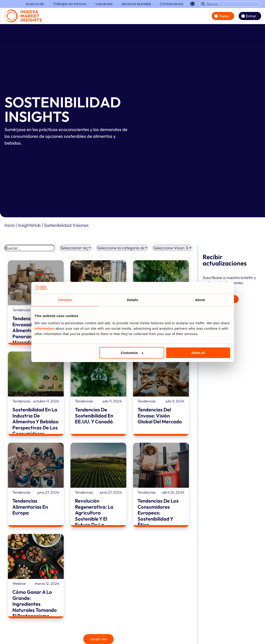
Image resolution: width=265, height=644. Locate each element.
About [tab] (200, 300)
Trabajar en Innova (70, 4)
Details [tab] (133, 300)
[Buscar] (30, 250)
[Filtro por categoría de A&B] (122, 250)
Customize (132, 353)
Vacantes (104, 4)
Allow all (198, 353)
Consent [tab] (65, 300)
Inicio (10, 227)
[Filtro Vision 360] (172, 250)
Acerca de (35, 4)
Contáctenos (171, 4)
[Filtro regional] (76, 250)
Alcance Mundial (136, 4)
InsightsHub (30, 227)
